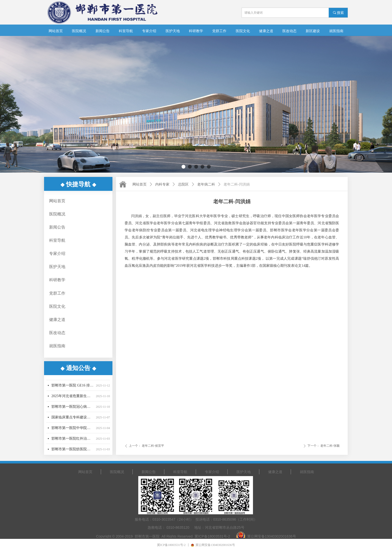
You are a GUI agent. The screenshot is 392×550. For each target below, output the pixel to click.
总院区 (183, 184)
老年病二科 (206, 184)
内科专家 (162, 184)
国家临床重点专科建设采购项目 (73, 419)
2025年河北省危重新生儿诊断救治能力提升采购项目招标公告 (73, 397)
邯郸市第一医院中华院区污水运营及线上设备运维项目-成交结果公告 (73, 429)
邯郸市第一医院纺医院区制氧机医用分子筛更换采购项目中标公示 (73, 450)
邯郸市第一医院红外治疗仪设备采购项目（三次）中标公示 (73, 440)
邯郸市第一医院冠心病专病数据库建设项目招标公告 (73, 408)
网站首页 (140, 184)
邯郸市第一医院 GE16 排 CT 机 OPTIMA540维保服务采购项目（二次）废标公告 (73, 387)
